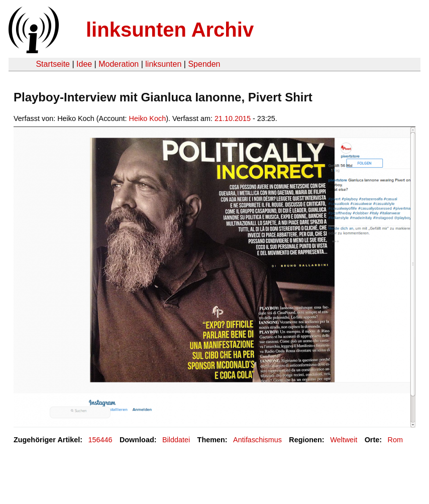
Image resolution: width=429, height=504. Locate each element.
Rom (395, 440)
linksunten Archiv (170, 30)
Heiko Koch (148, 118)
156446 (100, 440)
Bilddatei (176, 440)
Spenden (204, 64)
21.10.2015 (233, 118)
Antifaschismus (257, 440)
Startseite (53, 64)
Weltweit (344, 440)
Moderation (119, 64)
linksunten (163, 64)
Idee (84, 64)
